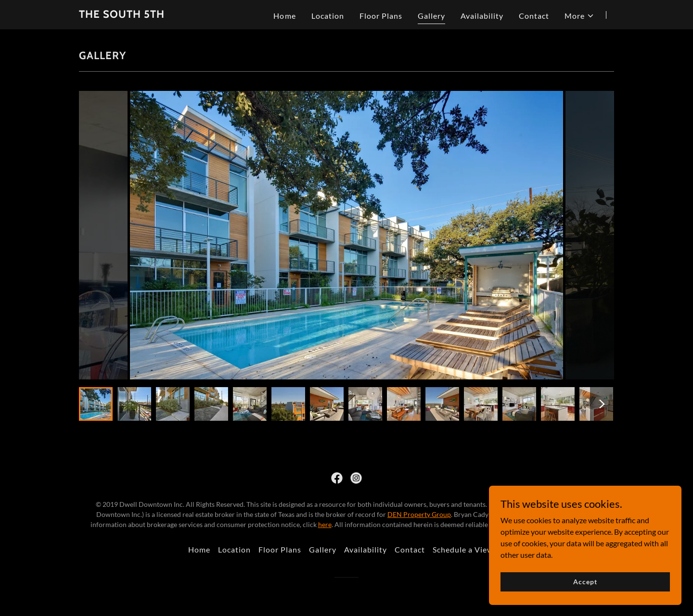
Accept (585, 582)
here (325, 524)
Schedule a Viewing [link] (469, 549)
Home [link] (284, 16)
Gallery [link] (431, 16)
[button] (579, 16)
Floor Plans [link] (381, 16)
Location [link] (328, 16)
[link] (122, 15)
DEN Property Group (419, 514)
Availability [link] (482, 16)
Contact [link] (534, 16)
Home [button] (199, 549)
